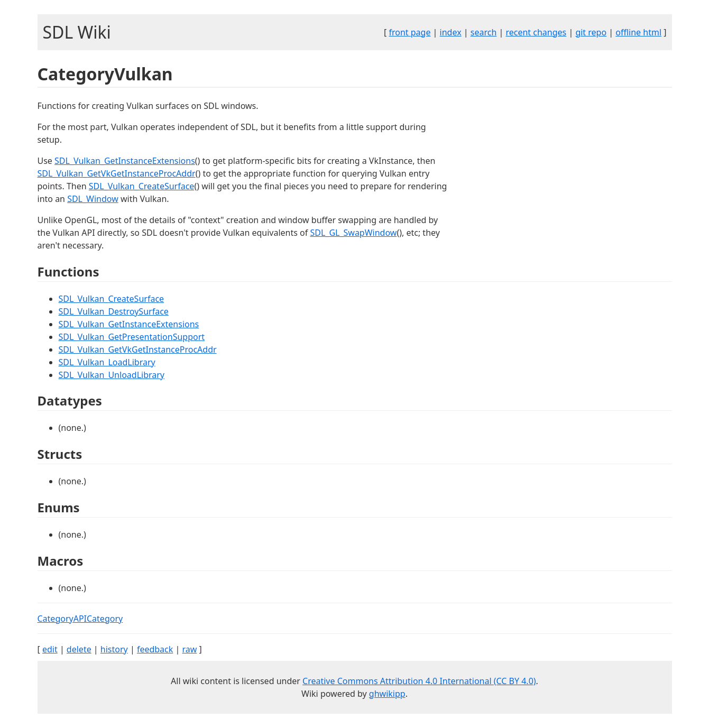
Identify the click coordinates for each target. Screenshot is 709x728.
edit (50, 649)
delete (79, 649)
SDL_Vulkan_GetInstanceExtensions (125, 161)
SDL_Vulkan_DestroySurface (114, 311)
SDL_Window (93, 199)
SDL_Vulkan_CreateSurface (142, 186)
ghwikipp (387, 694)
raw (189, 649)
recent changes (536, 32)
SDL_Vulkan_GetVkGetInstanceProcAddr (117, 173)
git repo (591, 32)
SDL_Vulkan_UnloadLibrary (112, 375)
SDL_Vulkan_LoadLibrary (107, 362)
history (114, 649)
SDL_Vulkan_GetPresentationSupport (132, 337)
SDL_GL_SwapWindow (353, 233)
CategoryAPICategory (80, 619)
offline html (638, 32)
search (484, 32)
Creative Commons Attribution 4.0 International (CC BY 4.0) (419, 681)
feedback (155, 649)
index (451, 32)
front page (409, 32)
